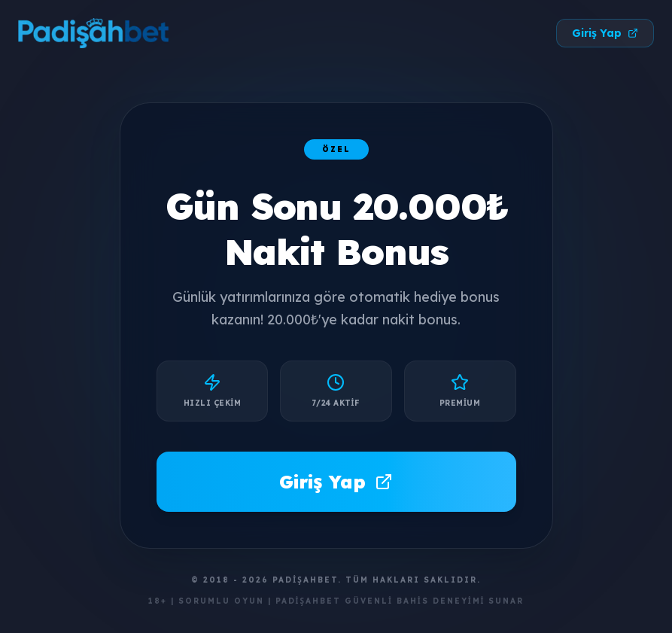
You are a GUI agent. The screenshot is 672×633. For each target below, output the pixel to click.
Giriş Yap (605, 33)
